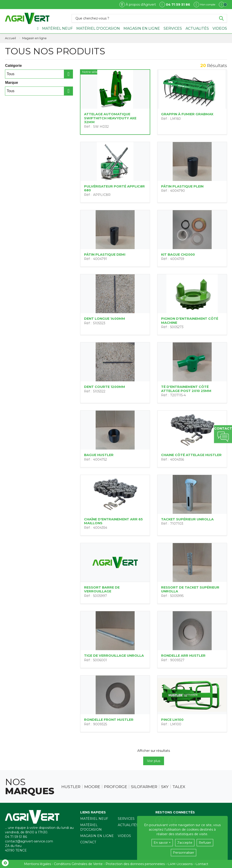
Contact (88, 842)
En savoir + (162, 843)
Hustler (71, 787)
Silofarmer (144, 787)
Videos (220, 28)
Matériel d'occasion (98, 28)
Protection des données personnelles (135, 864)
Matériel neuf (57, 28)
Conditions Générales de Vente (78, 864)
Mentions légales (37, 864)
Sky (165, 787)
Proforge (116, 787)
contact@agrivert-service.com (29, 841)
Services (173, 28)
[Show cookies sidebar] (5, 863)
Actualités (197, 28)
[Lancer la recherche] (221, 18)
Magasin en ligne (142, 28)
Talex (179, 787)
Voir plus (154, 761)
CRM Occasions (180, 864)
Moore (92, 787)
